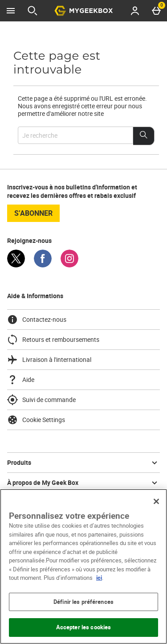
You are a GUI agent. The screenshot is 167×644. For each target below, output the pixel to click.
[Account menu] (135, 11)
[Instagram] (69, 265)
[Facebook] (43, 265)
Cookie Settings (36, 420)
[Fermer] (156, 501)
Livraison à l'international (49, 360)
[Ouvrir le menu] (11, 11)
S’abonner (33, 213)
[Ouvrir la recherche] (33, 11)
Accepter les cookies (84, 627)
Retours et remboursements (53, 340)
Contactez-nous (37, 320)
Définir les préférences (83, 602)
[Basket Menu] (156, 11)
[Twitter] (16, 265)
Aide (21, 380)
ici (99, 578)
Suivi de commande (41, 400)
